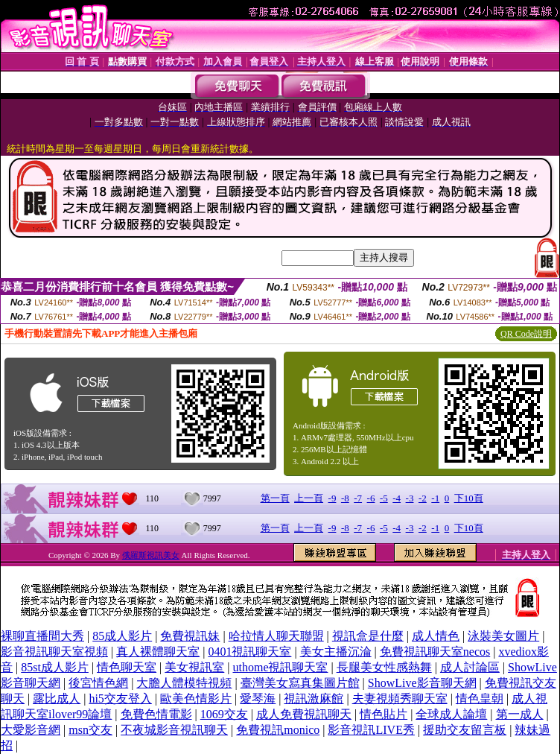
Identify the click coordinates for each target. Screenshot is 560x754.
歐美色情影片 (196, 698)
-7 (358, 498)
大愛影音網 (31, 730)
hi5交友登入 (120, 698)
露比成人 (57, 698)
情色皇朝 (480, 698)
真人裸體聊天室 (158, 652)
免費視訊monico (278, 730)
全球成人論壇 (451, 714)
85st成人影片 (55, 667)
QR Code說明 (526, 334)
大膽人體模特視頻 (184, 683)
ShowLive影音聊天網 (422, 683)
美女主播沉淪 (336, 652)
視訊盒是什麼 (368, 636)
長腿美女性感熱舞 (384, 667)
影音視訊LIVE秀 (371, 730)
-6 (371, 498)
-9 (332, 498)
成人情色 (436, 636)
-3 (410, 498)
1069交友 (224, 714)
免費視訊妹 (190, 636)
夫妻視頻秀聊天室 (400, 698)
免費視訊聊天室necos (435, 652)
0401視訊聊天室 (249, 652)
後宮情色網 (98, 683)
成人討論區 (470, 667)
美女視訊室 (194, 667)
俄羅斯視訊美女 (151, 555)
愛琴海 (258, 698)
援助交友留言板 (465, 730)
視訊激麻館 (314, 698)
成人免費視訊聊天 (304, 714)
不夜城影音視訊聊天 (174, 730)
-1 (435, 498)
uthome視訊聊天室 (280, 667)
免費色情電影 (156, 714)
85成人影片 (122, 636)
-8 (345, 498)
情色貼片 (384, 714)
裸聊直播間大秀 (42, 636)
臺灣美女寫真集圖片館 (300, 683)
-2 (423, 498)
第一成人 (520, 714)
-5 (384, 498)
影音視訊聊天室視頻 (54, 652)
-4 (397, 498)
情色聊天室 (127, 667)
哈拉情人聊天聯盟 (276, 636)
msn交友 (90, 730)
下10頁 (469, 498)
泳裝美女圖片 (503, 636)
